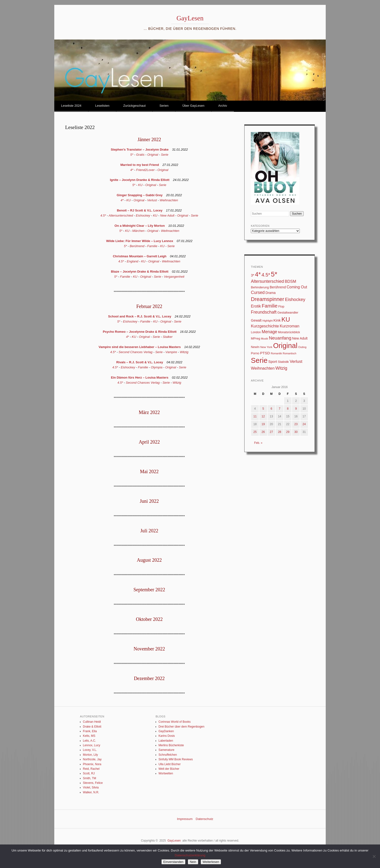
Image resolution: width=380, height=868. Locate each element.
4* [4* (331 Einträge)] (258, 274)
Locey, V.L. (90, 750)
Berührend (137, 246)
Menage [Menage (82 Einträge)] (269, 332)
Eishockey (143, 215)
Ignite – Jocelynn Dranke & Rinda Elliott (140, 180)
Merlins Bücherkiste (171, 745)
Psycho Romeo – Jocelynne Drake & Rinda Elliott (140, 332)
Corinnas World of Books (175, 722)
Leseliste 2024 (71, 106)
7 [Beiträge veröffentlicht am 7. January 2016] (280, 409)
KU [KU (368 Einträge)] (286, 319)
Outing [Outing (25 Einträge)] (302, 347)
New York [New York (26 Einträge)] (266, 347)
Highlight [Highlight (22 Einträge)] (268, 321)
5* (132, 155)
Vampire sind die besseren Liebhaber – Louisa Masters (140, 347)
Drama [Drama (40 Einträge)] (270, 293)
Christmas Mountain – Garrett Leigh (140, 256)
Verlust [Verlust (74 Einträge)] (296, 361)
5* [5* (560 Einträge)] (274, 274)
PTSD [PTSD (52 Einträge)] (265, 353)
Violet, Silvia (91, 787)
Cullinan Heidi (92, 722)
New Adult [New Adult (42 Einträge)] (300, 338)
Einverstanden (173, 862)
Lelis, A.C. (89, 741)
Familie (152, 246)
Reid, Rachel (91, 769)
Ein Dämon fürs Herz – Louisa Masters (140, 377)
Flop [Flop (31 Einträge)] (281, 306)
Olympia (157, 367)
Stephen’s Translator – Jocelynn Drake (140, 150)
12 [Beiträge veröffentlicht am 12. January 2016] (263, 416)
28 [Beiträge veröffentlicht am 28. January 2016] (280, 432)
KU (140, 185)
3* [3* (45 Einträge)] (253, 275)
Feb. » (258, 443)
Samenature (166, 750)
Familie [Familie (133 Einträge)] (270, 306)
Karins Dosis (167, 736)
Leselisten (102, 106)
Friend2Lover (145, 170)
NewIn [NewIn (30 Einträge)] (255, 347)
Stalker (168, 337)
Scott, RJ (89, 773)
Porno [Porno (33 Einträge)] (255, 353)
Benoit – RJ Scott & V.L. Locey (140, 210)
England (133, 261)
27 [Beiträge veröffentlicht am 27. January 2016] (271, 432)
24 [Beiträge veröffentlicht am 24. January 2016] (304, 424)
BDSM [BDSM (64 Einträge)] (290, 281)
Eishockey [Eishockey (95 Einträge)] (295, 299)
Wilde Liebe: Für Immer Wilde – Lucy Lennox (140, 241)
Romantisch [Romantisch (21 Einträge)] (289, 353)
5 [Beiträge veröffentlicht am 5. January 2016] (263, 409)
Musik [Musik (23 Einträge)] (265, 339)
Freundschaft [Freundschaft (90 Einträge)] (264, 312)
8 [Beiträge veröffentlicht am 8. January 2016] (288, 409)
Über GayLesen (193, 106)
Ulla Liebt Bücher (170, 764)
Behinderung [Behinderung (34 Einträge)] (260, 287)
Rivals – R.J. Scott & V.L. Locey (140, 362)
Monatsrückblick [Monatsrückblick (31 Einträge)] (289, 332)
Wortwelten (166, 773)
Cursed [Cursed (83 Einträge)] (258, 292)
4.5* (103, 215)
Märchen (139, 231)
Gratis (140, 155)
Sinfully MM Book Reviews (176, 759)
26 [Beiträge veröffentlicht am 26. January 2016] (263, 432)
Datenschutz (205, 819)
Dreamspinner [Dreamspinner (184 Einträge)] (267, 299)
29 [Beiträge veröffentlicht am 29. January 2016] (288, 432)
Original (153, 155)
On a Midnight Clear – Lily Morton (140, 226)
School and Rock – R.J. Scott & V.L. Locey (140, 316)
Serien (164, 106)
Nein (193, 862)
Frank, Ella (90, 731)
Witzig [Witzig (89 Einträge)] (281, 368)
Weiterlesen (211, 862)
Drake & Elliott (92, 727)
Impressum (185, 819)
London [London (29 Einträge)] (256, 332)
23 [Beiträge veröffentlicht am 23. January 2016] (296, 424)
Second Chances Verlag (135, 352)
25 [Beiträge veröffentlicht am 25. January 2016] (255, 432)
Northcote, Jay (92, 759)
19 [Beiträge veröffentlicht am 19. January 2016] (263, 424)
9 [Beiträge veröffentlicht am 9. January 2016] (296, 409)
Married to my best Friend (140, 165)
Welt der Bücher (169, 769)
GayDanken (166, 731)
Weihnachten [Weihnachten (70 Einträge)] (263, 368)
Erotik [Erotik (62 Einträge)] (256, 306)
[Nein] (374, 856)
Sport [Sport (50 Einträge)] (273, 361)
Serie (165, 155)
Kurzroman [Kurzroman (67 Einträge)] (289, 326)
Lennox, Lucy (91, 745)
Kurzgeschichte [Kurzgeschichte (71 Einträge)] (265, 326)
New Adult (167, 215)
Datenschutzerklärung (190, 855)
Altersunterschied (121, 215)
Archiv (223, 106)
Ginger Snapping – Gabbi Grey (140, 195)
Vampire (171, 352)
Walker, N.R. (91, 792)
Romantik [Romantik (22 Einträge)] (276, 353)
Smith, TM (89, 778)
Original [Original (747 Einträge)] (285, 346)
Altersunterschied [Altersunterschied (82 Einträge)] (267, 281)
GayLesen (190, 18)
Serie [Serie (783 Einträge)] (259, 360)
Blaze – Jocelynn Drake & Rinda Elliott (140, 272)
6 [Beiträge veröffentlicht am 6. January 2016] (271, 409)
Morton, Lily (90, 755)
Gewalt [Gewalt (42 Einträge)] (256, 320)
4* (132, 170)
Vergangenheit (174, 277)
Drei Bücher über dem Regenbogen (181, 727)
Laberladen (166, 741)
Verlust (152, 200)
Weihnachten (169, 200)
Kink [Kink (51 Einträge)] (277, 320)
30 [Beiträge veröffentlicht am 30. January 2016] (296, 432)
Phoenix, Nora (92, 764)
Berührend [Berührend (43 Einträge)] (278, 287)
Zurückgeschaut (134, 106)
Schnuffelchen (168, 755)
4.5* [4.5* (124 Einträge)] (266, 275)
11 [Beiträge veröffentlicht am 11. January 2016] (255, 416)
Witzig (184, 352)
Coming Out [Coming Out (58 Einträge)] (297, 287)
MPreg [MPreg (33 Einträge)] (255, 338)
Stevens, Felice (93, 783)
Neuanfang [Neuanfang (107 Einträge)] (280, 338)
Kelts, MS (89, 736)
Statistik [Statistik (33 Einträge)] (283, 362)
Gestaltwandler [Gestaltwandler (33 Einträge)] (288, 312)
